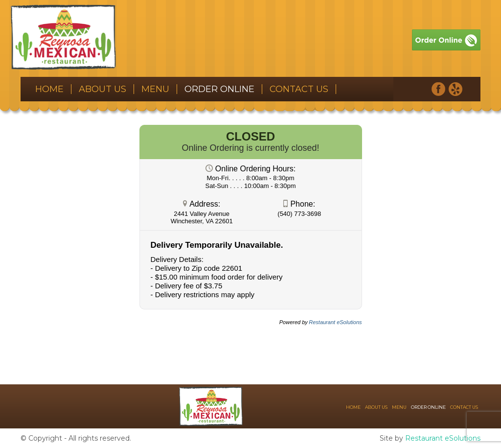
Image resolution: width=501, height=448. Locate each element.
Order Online (219, 89)
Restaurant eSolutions (443, 438)
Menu (155, 89)
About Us (102, 89)
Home (49, 89)
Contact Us (299, 89)
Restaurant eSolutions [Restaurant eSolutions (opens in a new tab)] (335, 322)
